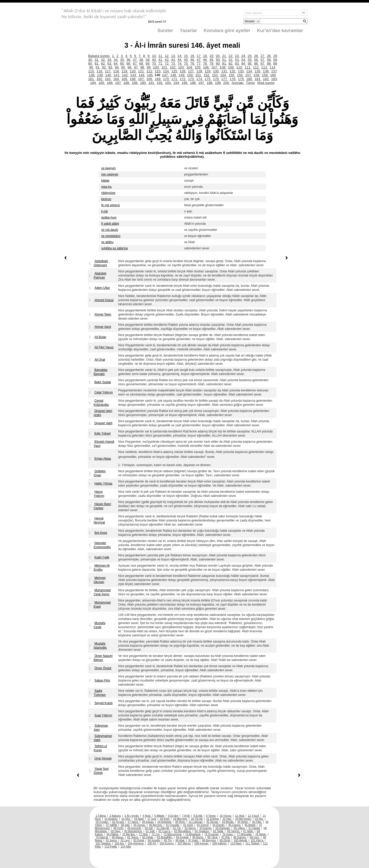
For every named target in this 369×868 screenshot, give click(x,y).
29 (275, 56)
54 (244, 60)
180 (250, 79)
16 (193, 56)
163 (108, 79)
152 (207, 75)
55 (250, 60)
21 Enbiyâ (213, 819)
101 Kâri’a (258, 840)
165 (125, 79)
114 (273, 67)
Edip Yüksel (102, 433)
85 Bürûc (198, 837)
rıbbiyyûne (108, 193)
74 (180, 63)
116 (100, 71)
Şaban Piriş (102, 680)
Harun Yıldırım (99, 494)
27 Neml (133, 822)
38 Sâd (126, 825)
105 (198, 67)
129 (208, 71)
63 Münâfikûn (183, 831)
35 (123, 60)
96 (130, 67)
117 (108, 71)
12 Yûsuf (254, 816)
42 (167, 60)
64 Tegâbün (202, 831)
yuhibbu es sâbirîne (115, 248)
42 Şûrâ (188, 825)
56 (257, 60)
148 (174, 75)
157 (249, 75)
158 (257, 75)
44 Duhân (219, 825)
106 (206, 67)
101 (165, 67)
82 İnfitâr (148, 837)
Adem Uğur (102, 288)
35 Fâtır (257, 822)
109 (231, 67)
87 (263, 63)
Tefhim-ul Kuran (100, 748)
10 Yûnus (226, 816)
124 (166, 71)
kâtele (105, 181)
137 (274, 71)
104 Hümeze (136, 843)
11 (161, 56)
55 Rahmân (223, 828)
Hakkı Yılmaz (103, 484)
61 (97, 63)
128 (200, 71)
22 (231, 56)
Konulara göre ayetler (227, 31)
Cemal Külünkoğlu (101, 403)
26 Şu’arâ (118, 822)
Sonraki (238, 83)
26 (256, 56)
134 (250, 71)
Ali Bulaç (100, 337)
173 (191, 79)
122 (150, 71)
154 (223, 75)
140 (109, 75)
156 (240, 75)
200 (227, 83)
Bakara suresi (99, 56)
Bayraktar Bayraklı (100, 372)
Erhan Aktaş (103, 459)
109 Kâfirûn (220, 843)
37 (135, 60)
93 (111, 67)
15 (186, 56)
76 (193, 63)
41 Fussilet (173, 825)
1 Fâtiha (101, 816)
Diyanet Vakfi (103, 423)
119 (125, 71)
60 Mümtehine (134, 831)
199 (218, 83)
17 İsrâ (152, 819)
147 (165, 75)
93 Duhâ (139, 840)
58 (269, 60)
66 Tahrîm (234, 831)
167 (141, 79)
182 (266, 79)
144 (142, 75)
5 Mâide (160, 816)
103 (181, 67)
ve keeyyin (109, 168)
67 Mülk (248, 831)
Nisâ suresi (266, 83)
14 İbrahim (111, 819)
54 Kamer (206, 828)
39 (148, 60)
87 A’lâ (226, 837)
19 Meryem (181, 819)
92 (104, 67)
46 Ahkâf (250, 825)
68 (142, 63)
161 (91, 79)
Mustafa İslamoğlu (100, 646)
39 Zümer (140, 825)
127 (191, 71)
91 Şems (112, 840)
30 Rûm (180, 822)
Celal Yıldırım (104, 392)
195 (185, 83)
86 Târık (213, 837)
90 (92, 67)
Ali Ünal (100, 360)
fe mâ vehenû (111, 205)
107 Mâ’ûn (184, 843)
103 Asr (120, 843)
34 (116, 60)
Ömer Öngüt (103, 668)
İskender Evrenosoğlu (102, 545)
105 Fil (152, 843)
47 (199, 60)
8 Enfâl (198, 816)
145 (150, 75)
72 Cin (156, 834)
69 (148, 63)
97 (136, 67)
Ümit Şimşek (103, 758)
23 (237, 56)
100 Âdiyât (241, 840)
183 (274, 79)
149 (182, 75)
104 (190, 67)
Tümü (250, 83)
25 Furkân (102, 822)
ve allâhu (107, 242)
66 (129, 63)
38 (142, 60)
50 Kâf (149, 828)
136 (266, 71)
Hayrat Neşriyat (99, 520)
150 (190, 75)
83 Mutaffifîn (165, 837)
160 (273, 75)
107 (215, 67)
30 (91, 60)
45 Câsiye (235, 825)
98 (143, 67)
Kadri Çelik (102, 557)
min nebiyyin (110, 174)
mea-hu (106, 187)
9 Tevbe (211, 816)
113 (264, 67)
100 (156, 67)
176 (216, 79)
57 (263, 60)
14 (180, 56)
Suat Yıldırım (103, 715)
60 (91, 63)
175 (208, 79)
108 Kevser (202, 843)
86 (257, 63)
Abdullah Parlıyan (100, 275)
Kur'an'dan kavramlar (280, 31)
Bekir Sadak (103, 382)
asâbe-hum (109, 218)
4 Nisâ (147, 816)
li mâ (104, 211)
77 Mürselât (244, 834)
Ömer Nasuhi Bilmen (103, 658)
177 (225, 79)
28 (269, 56)
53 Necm (191, 828)
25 (250, 56)
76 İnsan (228, 834)
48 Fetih (119, 828)
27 (263, 56)
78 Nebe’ (261, 834)
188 (127, 83)
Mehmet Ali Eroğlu (101, 568)
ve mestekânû (111, 236)
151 (199, 75)
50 (218, 60)
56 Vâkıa (240, 828)
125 (175, 71)
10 (154, 56)
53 (237, 60)
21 (225, 56)
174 (200, 79)
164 (116, 79)
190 (143, 83)
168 (150, 79)
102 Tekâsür (104, 843)
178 (233, 79)
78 (205, 63)
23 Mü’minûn (244, 819)
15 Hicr (126, 819)
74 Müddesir (193, 834)
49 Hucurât (135, 828)
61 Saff (151, 831)
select (304, 13)
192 (160, 83)
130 (216, 71)
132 (233, 71)
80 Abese (118, 837)
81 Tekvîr (133, 837)
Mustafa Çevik (99, 625)
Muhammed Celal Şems (102, 592)
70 (154, 63)
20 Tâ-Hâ (197, 819)
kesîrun (106, 199)
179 (241, 79)
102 (173, 67)
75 (186, 63)
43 (174, 60)
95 (124, 67)
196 (193, 83)
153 (215, 75)
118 (116, 71)
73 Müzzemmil (173, 834)
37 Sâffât (112, 825)
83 (237, 63)
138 (92, 75)
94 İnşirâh (154, 840)
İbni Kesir (101, 533)
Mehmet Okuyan (99, 580)
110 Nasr (236, 843)
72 (167, 63)
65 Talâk (218, 831)
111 (248, 67)
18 (205, 56)
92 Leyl (126, 840)
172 (183, 79)
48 (205, 60)
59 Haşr (116, 831)
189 (135, 83)
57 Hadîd (255, 828)
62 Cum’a (165, 831)
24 (244, 56)
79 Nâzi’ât (102, 837)
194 (177, 83)
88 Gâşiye (240, 837)
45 (186, 60)
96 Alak (181, 840)
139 (100, 75)
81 (225, 63)
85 (250, 63)
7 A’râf (186, 816)
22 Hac (227, 819)
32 (103, 60)
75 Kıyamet (212, 834)
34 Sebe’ (243, 822)
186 (110, 83)
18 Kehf (165, 819)
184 (94, 83)
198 (210, 83)
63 (110, 63)
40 (154, 60)
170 (166, 79)
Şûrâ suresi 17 (157, 21)
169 (158, 79)
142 (125, 75)
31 (97, 60)
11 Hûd (240, 816)
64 (116, 63)
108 (223, 67)
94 (117, 67)
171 (175, 79)
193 (168, 83)
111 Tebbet (253, 843)
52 (231, 60)
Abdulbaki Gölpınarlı (101, 263)
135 (258, 71)
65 (123, 63)
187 (118, 83)
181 (258, 79)
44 (180, 60)
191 (152, 83)
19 (212, 56)
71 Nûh (144, 834)
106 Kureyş (167, 843)
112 (256, 67)
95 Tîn (168, 840)
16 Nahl (139, 819)
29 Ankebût (165, 822)
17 (199, 56)
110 (240, 67)
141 (117, 75)
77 (199, 63)
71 (161, 63)
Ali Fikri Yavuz (104, 347)
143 (134, 75)
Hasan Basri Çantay (102, 506)
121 (141, 71)
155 (232, 75)
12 (167, 56)
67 (135, 63)
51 (225, 60)
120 (133, 71)
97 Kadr (194, 840)
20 (218, 56)
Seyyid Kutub (103, 703)
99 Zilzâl (225, 840)
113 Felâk (111, 846)
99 (149, 67)
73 (174, 63)
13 (174, 56)
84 (244, 63)
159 (265, 75)
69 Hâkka (113, 834)
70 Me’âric (129, 834)
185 (102, 83)
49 (212, 60)
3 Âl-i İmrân (132, 816)
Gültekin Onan (100, 473)
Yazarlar (188, 31)
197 (202, 83)
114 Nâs (126, 846)
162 (100, 79)
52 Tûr (177, 828)
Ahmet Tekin (103, 314)
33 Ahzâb (228, 822)
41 (161, 60)
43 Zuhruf (203, 825)
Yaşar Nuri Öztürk (101, 771)
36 (129, 60)
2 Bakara (115, 816)
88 (269, 63)
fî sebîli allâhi (110, 224)
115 (91, 71)
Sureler (165, 31)
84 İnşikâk (183, 837)
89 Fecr (255, 837)
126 (183, 71)
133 (241, 71)
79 (212, 63)
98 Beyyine (209, 840)
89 (275, 63)
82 (231, 63)
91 (98, 67)
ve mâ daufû (110, 230)
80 (218, 63)
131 (225, 71)
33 (110, 60)
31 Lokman (196, 822)
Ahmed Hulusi (104, 300)
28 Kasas (148, 822)
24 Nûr (260, 819)
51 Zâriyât (163, 828)
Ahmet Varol (103, 327)
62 (103, 63)
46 (193, 60)
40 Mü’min (156, 825)
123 (158, 71)
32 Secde (213, 822)
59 (275, 60)
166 (133, 79)
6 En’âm (173, 816)
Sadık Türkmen (100, 693)
